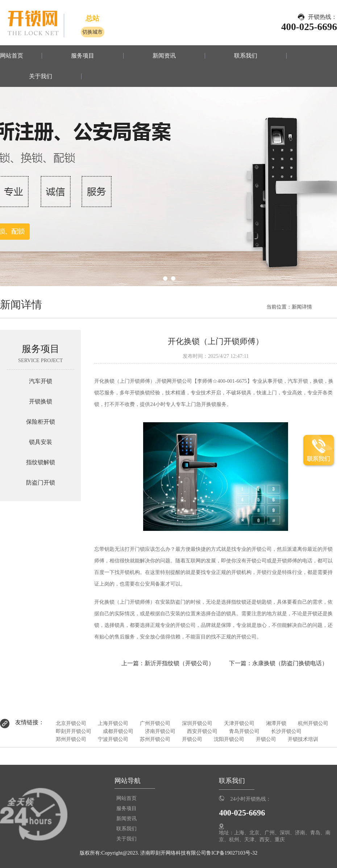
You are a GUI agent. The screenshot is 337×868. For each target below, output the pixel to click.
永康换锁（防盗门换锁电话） (290, 663)
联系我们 (246, 56)
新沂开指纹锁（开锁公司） (179, 663)
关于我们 (41, 76)
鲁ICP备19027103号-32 (232, 853)
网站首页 (12, 56)
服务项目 (83, 56)
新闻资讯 (164, 56)
